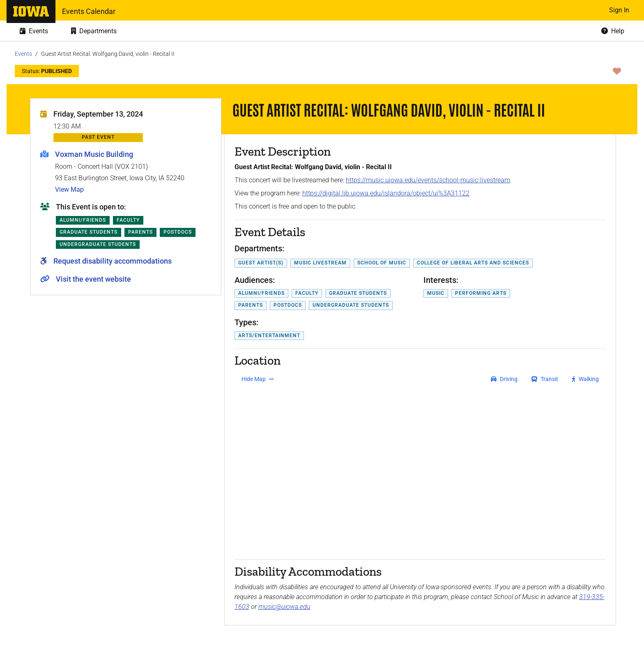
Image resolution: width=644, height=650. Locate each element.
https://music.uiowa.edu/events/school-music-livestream (428, 180)
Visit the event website (93, 279)
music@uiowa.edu (284, 607)
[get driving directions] (504, 379)
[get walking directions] (585, 379)
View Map (69, 189)
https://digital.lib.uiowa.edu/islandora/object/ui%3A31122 (386, 193)
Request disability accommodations (113, 261)
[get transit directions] (545, 379)
